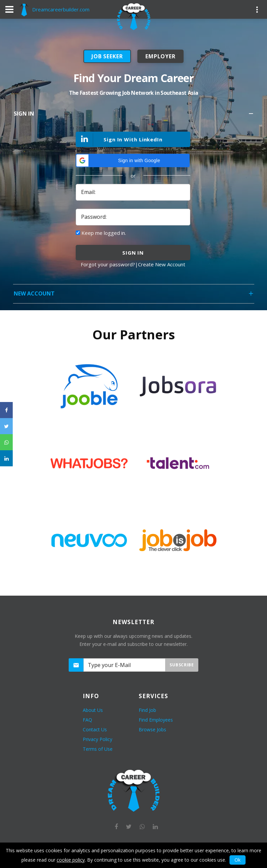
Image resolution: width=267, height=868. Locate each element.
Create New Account (162, 264)
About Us (93, 710)
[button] (133, 160)
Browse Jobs (152, 729)
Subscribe (182, 665)
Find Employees (156, 720)
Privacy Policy (97, 739)
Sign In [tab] (134, 116)
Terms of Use (98, 749)
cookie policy (71, 860)
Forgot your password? (108, 264)
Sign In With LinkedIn (119, 140)
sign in (133, 253)
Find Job (147, 710)
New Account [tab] (134, 296)
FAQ (87, 720)
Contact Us (95, 729)
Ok (238, 860)
